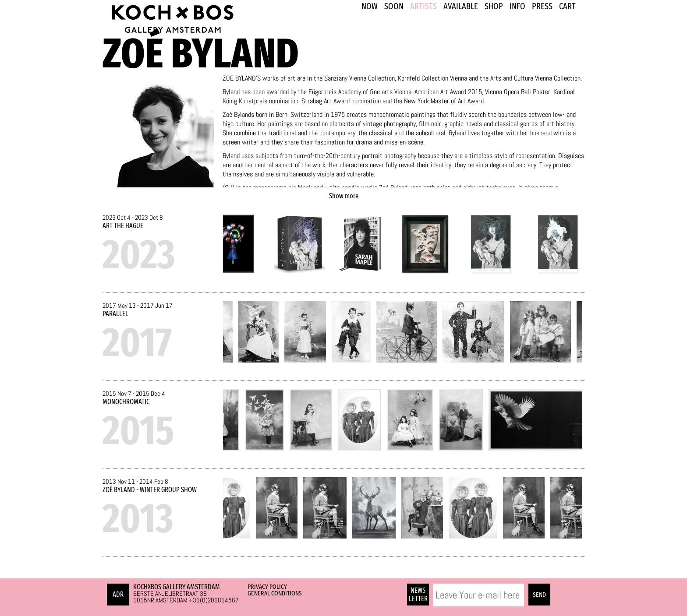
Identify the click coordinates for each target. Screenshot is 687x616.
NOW (370, 6)
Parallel (115, 314)
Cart (567, 6)
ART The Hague (123, 226)
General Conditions (275, 593)
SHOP (494, 6)
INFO (517, 6)
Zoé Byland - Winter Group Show (150, 490)
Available (461, 6)
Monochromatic (126, 402)
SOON (394, 6)
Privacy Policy (267, 587)
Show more (344, 196)
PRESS (542, 6)
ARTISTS (423, 6)
